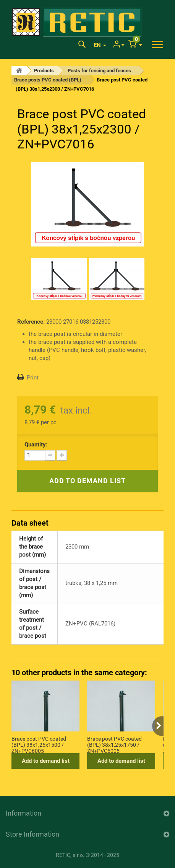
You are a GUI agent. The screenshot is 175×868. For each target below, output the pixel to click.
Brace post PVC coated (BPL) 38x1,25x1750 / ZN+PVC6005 (114, 744)
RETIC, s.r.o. (70, 855)
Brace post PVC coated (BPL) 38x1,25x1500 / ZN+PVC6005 (39, 744)
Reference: (31, 322)
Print (33, 378)
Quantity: (36, 445)
